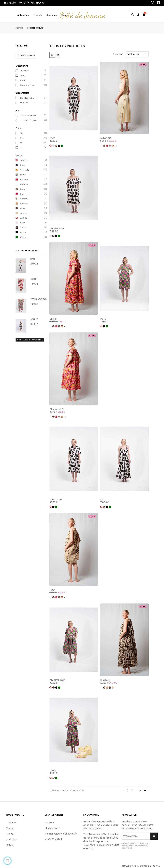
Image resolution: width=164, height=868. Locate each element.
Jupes (23, 73)
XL (21, 145)
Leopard (24, 187)
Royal (23, 163)
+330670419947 (53, 837)
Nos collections (27, 83)
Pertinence (138, 52)
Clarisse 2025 (57, 407)
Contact (49, 820)
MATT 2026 (56, 497)
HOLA (52, 587)
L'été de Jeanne (82, 13)
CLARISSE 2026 (57, 678)
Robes (23, 78)
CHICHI (34, 277)
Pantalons (12, 837)
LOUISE (34, 317)
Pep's (23, 235)
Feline (23, 172)
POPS (103, 316)
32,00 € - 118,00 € (29, 118)
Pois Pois (24, 201)
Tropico (24, 158)
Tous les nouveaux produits (30, 337)
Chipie (53, 316)
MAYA (53, 768)
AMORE (24, 216)
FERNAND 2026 (38, 297)
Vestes (10, 826)
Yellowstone (26, 168)
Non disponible (27, 95)
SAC (33, 256)
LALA (103, 497)
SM (22, 135)
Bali (22, 192)
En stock (24, 100)
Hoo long (105, 678)
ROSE (52, 136)
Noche (23, 230)
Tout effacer (26, 53)
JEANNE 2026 (57, 226)
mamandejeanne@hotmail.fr (61, 831)
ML (21, 140)
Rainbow (24, 182)
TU (21, 131)
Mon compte (52, 826)
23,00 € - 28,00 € (29, 113)
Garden (24, 196)
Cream (24, 211)
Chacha (24, 177)
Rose (23, 220)
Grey (23, 206)
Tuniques (25, 68)
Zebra (23, 225)
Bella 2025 (106, 136)
